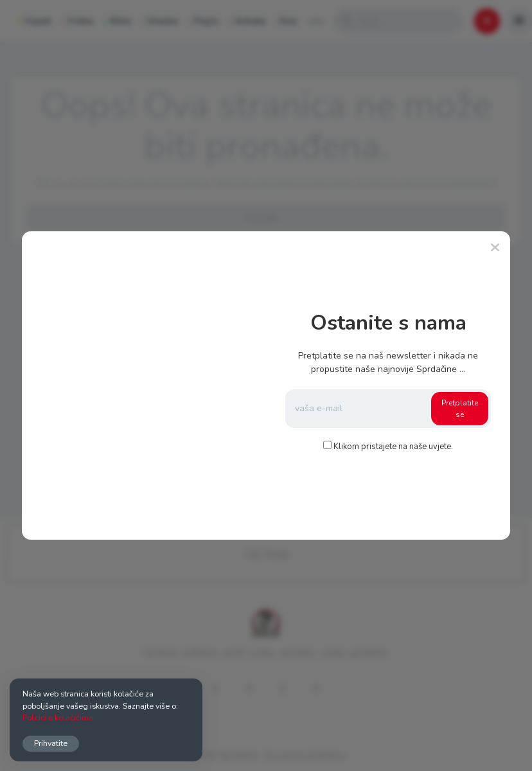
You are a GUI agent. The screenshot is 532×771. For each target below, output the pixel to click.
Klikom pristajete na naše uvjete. (393, 447)
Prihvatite (51, 743)
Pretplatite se (460, 409)
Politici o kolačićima (58, 717)
